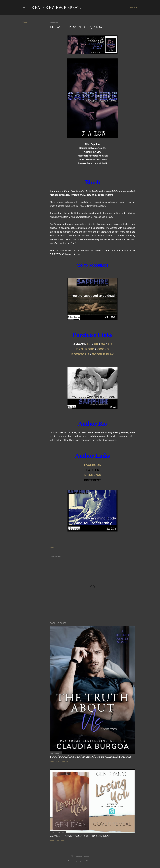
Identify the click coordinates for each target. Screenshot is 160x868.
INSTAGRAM (92, 475)
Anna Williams (87, 861)
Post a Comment (62, 761)
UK (96, 344)
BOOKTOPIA (80, 354)
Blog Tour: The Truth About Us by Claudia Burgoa (91, 757)
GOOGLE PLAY (103, 354)
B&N (80, 349)
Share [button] (25, 22)
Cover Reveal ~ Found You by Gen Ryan (80, 836)
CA (103, 344)
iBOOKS (103, 349)
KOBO (90, 349)
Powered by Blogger (80, 856)
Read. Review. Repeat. (56, 7)
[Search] (134, 7)
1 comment (60, 840)
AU (110, 344)
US (89, 344)
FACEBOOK (92, 465)
